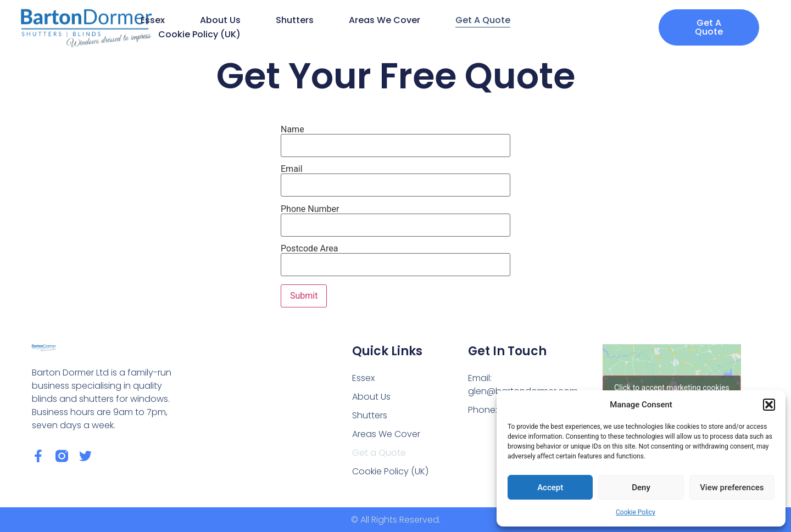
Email (396, 177)
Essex (153, 20)
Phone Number (396, 217)
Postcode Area (396, 257)
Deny (641, 488)
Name (396, 138)
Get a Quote (483, 20)
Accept (550, 488)
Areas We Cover (385, 20)
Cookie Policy (636, 512)
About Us (220, 20)
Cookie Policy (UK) (199, 34)
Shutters (295, 20)
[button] (769, 405)
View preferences (732, 488)
